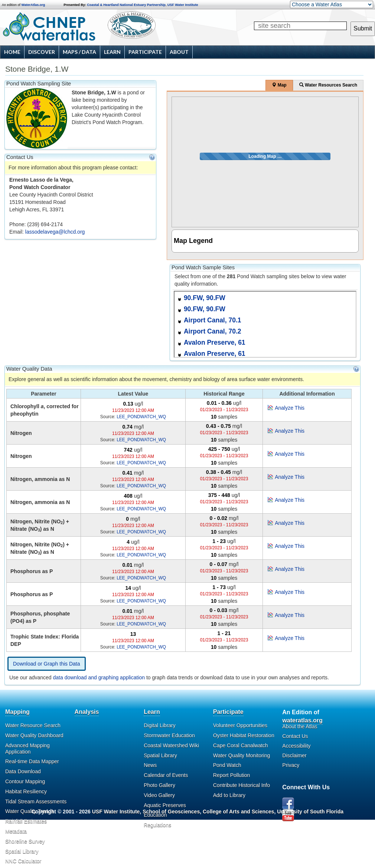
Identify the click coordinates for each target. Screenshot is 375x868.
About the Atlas (300, 726)
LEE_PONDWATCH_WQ (141, 417)
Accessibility (296, 746)
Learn (112, 52)
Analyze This (290, 408)
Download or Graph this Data (47, 664)
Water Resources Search (328, 85)
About (179, 52)
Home (12, 52)
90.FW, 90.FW (205, 298)
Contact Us (295, 736)
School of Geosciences (171, 812)
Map (279, 85)
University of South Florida (310, 812)
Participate (145, 52)
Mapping (17, 712)
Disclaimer (294, 755)
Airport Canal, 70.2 (213, 331)
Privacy (291, 765)
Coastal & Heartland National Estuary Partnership (126, 5)
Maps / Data (79, 52)
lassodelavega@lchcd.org (55, 232)
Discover (42, 52)
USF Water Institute (183, 5)
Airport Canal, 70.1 (213, 320)
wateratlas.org (302, 720)
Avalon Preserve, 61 (215, 342)
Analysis (87, 712)
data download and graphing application (99, 677)
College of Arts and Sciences (238, 812)
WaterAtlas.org (33, 5)
